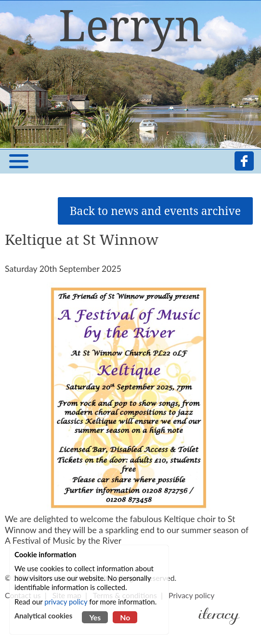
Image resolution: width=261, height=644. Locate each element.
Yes (95, 617)
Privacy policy (191, 595)
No (125, 617)
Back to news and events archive (155, 211)
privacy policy (66, 602)
